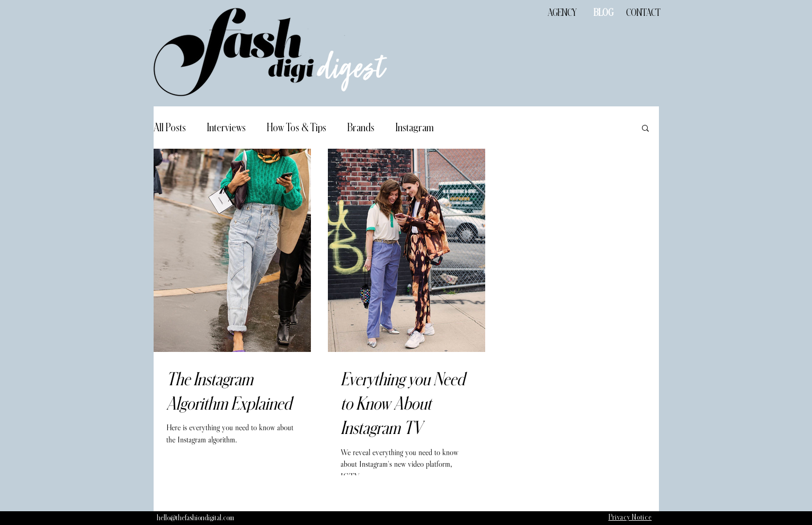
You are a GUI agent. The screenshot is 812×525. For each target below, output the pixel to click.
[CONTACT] (644, 13)
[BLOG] (604, 13)
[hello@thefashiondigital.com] (195, 518)
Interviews (226, 128)
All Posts (170, 128)
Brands (361, 128)
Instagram (415, 128)
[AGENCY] (563, 13)
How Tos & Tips (297, 128)
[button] (645, 129)
